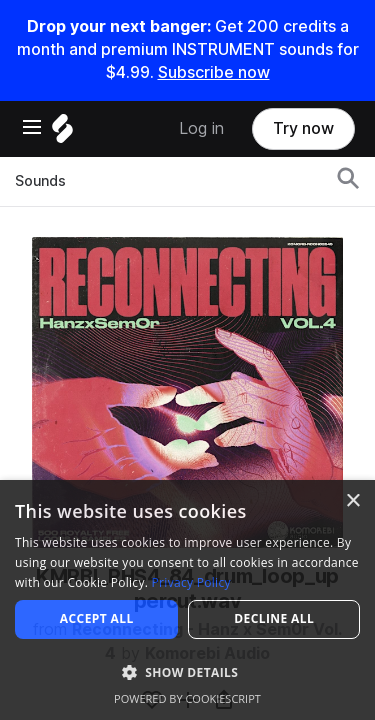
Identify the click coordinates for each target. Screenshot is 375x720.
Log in (201, 128)
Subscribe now (214, 72)
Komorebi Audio (207, 653)
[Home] (62, 133)
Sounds (40, 181)
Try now (303, 128)
